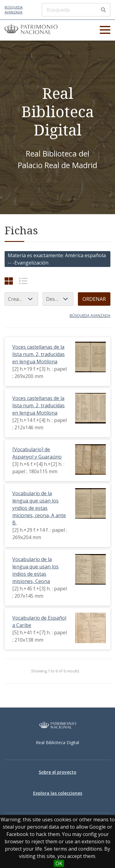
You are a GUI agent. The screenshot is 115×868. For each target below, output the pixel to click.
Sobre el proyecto (57, 772)
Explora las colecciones (58, 793)
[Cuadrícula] (9, 281)
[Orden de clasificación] (58, 299)
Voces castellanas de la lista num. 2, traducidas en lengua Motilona (38, 354)
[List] (23, 281)
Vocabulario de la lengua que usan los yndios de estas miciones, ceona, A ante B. (39, 508)
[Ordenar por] (21, 299)
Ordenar (94, 299)
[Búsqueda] (76, 10)
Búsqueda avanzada (14, 10)
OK (59, 863)
